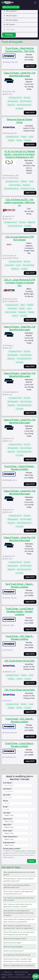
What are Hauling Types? (13, 947)
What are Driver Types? (12, 943)
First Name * (8, 783)
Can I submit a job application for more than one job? (19, 899)
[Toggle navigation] (35, 3)
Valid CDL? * (7, 825)
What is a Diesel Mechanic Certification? (19, 965)
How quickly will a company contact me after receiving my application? (19, 921)
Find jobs (9, 35)
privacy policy (20, 851)
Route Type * (8, 831)
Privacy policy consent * (12, 849)
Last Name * (8, 789)
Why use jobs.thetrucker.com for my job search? (19, 873)
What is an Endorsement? (14, 951)
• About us (7, 972)
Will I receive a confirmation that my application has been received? (18, 905)
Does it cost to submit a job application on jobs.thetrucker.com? (18, 893)
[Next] (4, 769)
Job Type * (7, 813)
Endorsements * (9, 843)
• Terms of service (21, 972)
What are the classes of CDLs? (15, 939)
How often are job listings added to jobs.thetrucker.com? (17, 886)
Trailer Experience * (10, 837)
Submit (32, 861)
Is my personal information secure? (17, 955)
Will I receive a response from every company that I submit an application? (18, 927)
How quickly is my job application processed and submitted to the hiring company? (18, 913)
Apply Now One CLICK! (11, 7)
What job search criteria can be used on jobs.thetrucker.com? (19, 880)
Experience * (8, 819)
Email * (6, 807)
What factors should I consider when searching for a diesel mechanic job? (18, 960)
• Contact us (20, 975)
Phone (6, 801)
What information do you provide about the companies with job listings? (19, 933)
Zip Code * (7, 795)
